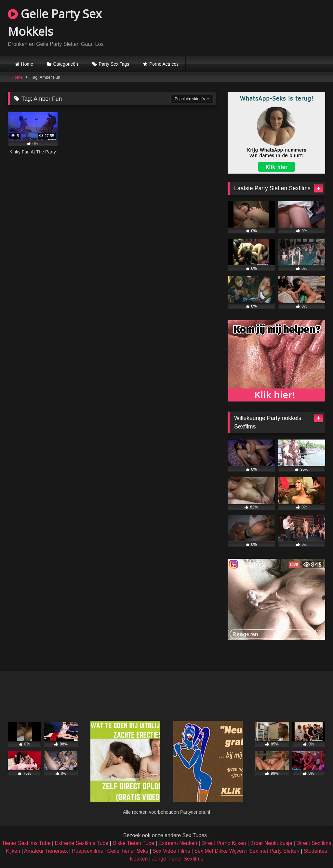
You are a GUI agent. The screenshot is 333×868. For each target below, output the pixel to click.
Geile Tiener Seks (128, 851)
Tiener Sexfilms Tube (26, 843)
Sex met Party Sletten (274, 851)
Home (27, 64)
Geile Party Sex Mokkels (55, 23)
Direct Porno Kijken (224, 843)
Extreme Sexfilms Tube (82, 843)
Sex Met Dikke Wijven (220, 851)
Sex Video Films (171, 851)
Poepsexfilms (87, 851)
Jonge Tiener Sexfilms (177, 859)
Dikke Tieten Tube (133, 843)
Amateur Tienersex (46, 851)
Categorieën (66, 64)
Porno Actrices (164, 64)
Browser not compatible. (249, 27)
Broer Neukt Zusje (271, 843)
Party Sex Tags (114, 64)
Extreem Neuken (178, 843)
